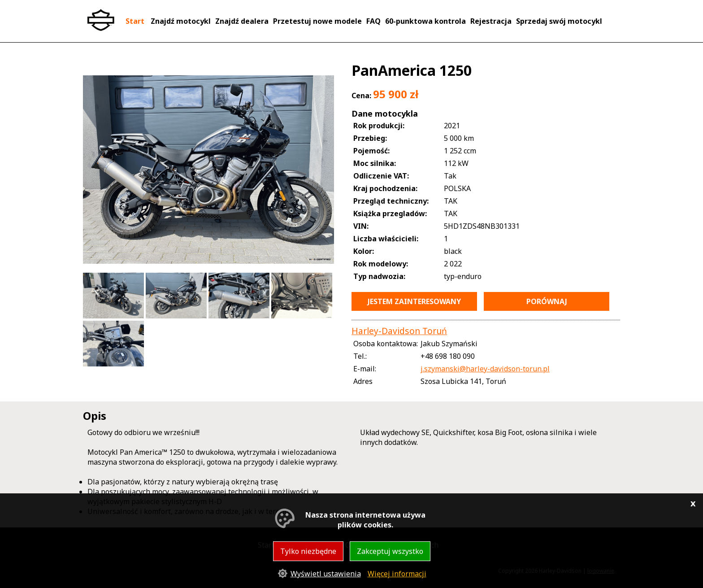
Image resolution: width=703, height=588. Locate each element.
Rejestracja (491, 21)
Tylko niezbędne (308, 551)
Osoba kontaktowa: (386, 344)
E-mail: (365, 369)
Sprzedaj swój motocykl (559, 21)
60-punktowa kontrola (425, 21)
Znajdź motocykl (181, 21)
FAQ (373, 21)
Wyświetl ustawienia (326, 574)
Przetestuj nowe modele (317, 21)
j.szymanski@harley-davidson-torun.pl (485, 369)
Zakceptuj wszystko (390, 551)
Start (135, 21)
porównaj (547, 301)
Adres (363, 381)
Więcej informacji (397, 574)
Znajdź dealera (242, 21)
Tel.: (360, 356)
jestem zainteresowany (414, 301)
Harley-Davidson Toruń (399, 331)
